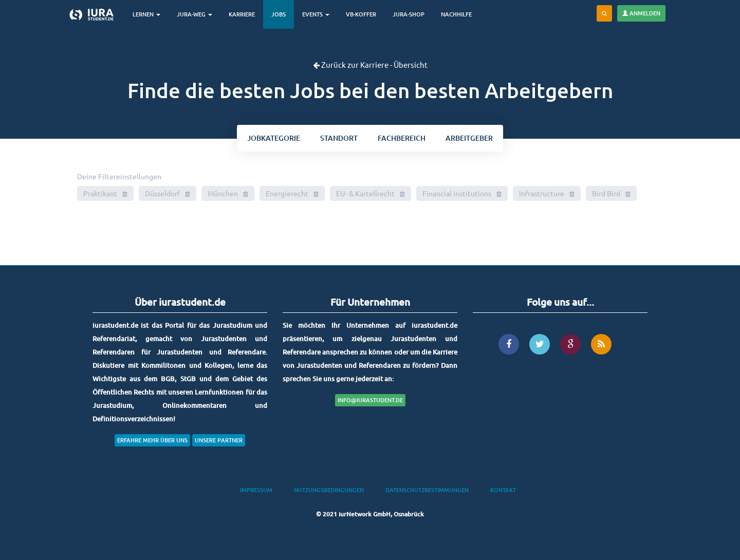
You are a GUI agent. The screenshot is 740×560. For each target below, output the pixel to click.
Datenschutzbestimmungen (427, 490)
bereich (402, 138)
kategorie (274, 138)
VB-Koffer (361, 14)
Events (316, 14)
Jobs (279, 14)
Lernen (146, 14)
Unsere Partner (219, 440)
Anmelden (641, 13)
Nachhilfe (456, 14)
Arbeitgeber (469, 138)
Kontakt (503, 490)
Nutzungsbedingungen (329, 490)
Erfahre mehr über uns (152, 440)
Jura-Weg (195, 14)
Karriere (242, 14)
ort (339, 138)
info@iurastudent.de (370, 400)
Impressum (256, 490)
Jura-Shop (409, 14)
